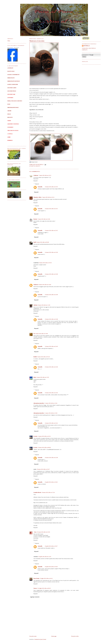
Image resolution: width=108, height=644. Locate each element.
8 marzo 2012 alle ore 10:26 (45, 285)
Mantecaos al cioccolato (37, 41)
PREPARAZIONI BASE (13, 107)
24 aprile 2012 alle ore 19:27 (51, 546)
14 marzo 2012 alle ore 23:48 (51, 319)
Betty (35, 377)
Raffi (35, 242)
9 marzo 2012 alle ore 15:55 (43, 377)
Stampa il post (34, 162)
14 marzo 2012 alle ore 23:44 (51, 367)
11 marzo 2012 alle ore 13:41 (51, 403)
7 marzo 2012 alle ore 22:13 (45, 175)
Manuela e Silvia (37, 197)
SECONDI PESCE (12, 91)
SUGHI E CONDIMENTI (13, 75)
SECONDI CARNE (12, 88)
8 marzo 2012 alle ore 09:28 (43, 242)
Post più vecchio (75, 636)
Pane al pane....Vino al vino (13, 48)
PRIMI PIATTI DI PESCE (14, 81)
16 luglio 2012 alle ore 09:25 (44, 588)
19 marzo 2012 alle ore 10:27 (43, 469)
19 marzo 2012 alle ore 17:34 (48, 492)
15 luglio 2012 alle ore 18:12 (46, 578)
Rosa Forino (36, 578)
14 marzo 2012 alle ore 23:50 (51, 252)
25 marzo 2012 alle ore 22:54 (43, 532)
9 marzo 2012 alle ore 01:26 (43, 357)
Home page (54, 636)
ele (34, 334)
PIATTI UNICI (11, 71)
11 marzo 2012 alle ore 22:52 (44, 436)
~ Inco (35, 532)
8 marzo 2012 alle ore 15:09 (42, 334)
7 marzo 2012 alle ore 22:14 (48, 197)
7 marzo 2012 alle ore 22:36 (44, 219)
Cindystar (36, 175)
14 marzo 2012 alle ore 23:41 (51, 423)
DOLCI (9, 114)
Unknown (36, 285)
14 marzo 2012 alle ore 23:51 (51, 209)
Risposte (37, 184)
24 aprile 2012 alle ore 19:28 (51, 567)
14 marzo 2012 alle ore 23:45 (51, 346)
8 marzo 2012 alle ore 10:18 (45, 263)
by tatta (35, 436)
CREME (9, 111)
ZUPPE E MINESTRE (13, 84)
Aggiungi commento (35, 597)
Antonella (40, 187)
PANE (9, 104)
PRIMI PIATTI (11, 78)
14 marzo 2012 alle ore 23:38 (51, 457)
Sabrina (35, 305)
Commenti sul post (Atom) (40, 639)
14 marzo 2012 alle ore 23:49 (51, 274)
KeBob (35, 357)
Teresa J (35, 588)
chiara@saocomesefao (39, 403)
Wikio (9, 41)
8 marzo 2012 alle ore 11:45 (44, 305)
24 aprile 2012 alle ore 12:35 (45, 557)
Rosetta (35, 219)
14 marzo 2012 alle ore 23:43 (51, 393)
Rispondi (36, 181)
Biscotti (38, 166)
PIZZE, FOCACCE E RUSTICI (15, 101)
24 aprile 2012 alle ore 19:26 (51, 482)
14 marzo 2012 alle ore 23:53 (51, 187)
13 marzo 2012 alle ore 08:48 (44, 447)
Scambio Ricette (37, 492)
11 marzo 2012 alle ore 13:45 (51, 413)
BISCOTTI (10, 117)
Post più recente (33, 636)
